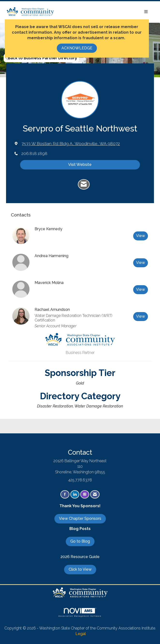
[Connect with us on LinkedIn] (75, 494)
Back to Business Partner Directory (41, 58)
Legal (81, 634)
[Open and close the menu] (104, 12)
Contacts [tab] (21, 215)
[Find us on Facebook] (65, 494)
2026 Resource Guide (80, 557)
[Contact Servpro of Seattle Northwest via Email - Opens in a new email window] (84, 184)
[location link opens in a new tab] (71, 143)
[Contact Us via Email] (95, 494)
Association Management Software (80, 612)
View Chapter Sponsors (80, 518)
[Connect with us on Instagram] (85, 494)
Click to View (80, 569)
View (141, 236)
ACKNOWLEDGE (77, 48)
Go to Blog (80, 541)
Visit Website (80, 165)
